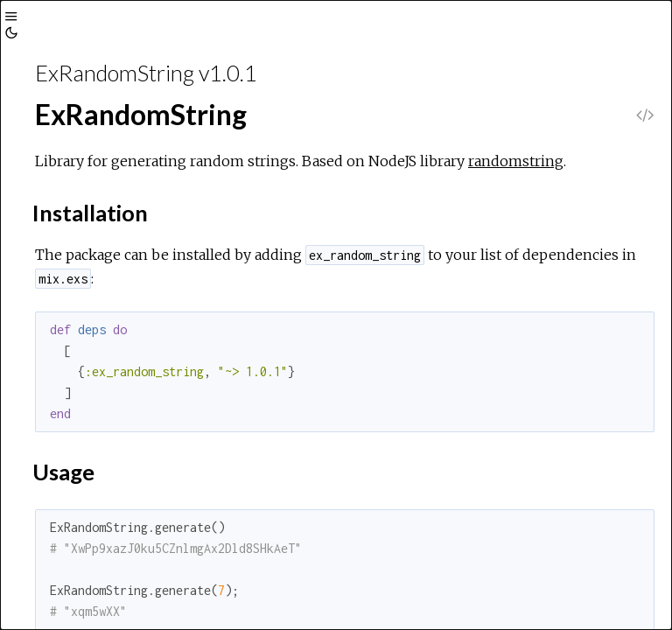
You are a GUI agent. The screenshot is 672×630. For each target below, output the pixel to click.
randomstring (516, 161)
